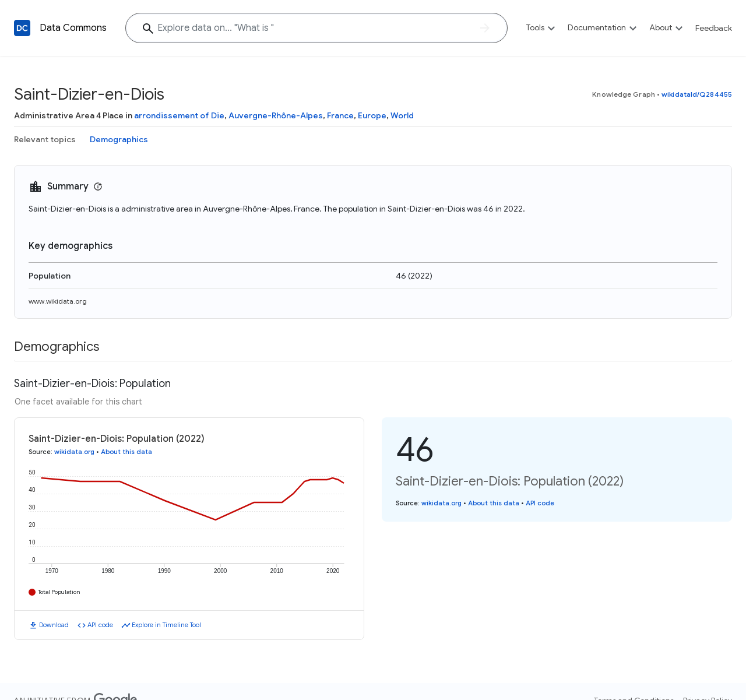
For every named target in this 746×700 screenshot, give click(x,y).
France (340, 115)
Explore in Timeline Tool (166, 625)
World (402, 115)
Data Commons (73, 28)
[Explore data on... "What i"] (316, 28)
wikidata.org (74, 452)
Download (54, 625)
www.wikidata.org (58, 301)
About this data (126, 452)
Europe (372, 115)
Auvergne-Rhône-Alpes (276, 115)
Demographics (119, 139)
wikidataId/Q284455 (697, 94)
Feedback (714, 28)
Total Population (59, 592)
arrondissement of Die (179, 115)
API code (100, 625)
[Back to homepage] (22, 28)
